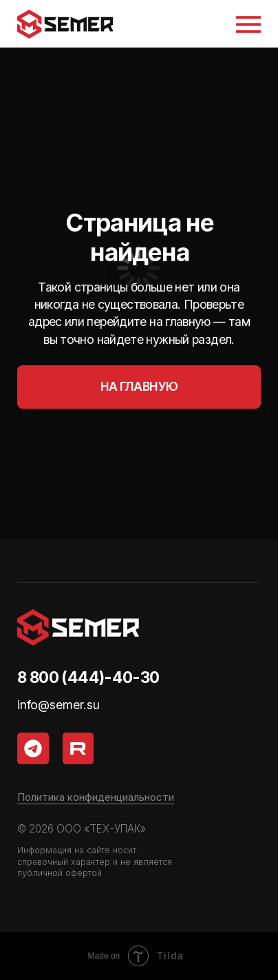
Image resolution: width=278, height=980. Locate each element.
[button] (248, 24)
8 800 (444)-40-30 (88, 677)
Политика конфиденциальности (96, 797)
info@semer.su (58, 705)
